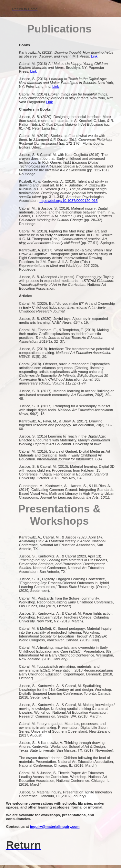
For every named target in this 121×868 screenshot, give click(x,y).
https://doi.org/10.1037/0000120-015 (68, 201)
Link (94, 56)
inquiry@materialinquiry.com (55, 827)
